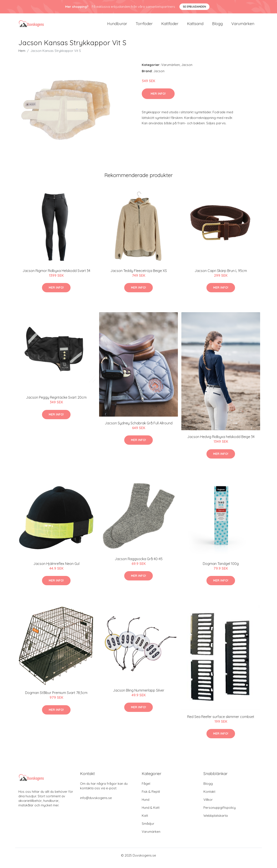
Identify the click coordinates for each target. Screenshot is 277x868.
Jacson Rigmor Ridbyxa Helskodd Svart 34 (56, 276)
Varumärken (243, 26)
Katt (145, 821)
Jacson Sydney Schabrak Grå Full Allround (139, 428)
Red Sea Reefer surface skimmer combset (221, 722)
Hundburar (117, 26)
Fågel (146, 789)
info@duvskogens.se (96, 803)
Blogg (217, 26)
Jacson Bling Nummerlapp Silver (139, 695)
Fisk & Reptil (151, 797)
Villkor (208, 805)
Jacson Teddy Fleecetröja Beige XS (139, 276)
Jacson (187, 70)
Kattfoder (170, 26)
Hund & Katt (151, 813)
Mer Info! (158, 99)
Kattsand (195, 26)
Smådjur (148, 829)
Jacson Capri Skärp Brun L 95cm (221, 276)
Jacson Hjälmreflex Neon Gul (56, 569)
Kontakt (209, 797)
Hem (22, 56)
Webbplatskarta (216, 821)
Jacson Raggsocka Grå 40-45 (139, 564)
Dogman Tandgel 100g (221, 569)
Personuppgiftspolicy (220, 813)
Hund (146, 805)
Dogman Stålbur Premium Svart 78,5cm (56, 698)
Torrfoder (144, 26)
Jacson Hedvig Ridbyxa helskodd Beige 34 (221, 442)
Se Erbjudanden (194, 7)
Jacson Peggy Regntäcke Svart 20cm (56, 403)
